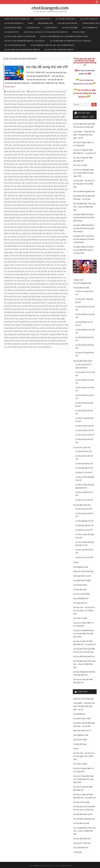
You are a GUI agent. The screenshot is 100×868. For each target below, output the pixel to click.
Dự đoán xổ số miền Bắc (29, 224)
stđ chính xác (9, 325)
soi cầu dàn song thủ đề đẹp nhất (33, 249)
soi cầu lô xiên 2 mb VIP (85, 426)
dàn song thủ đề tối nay (51, 183)
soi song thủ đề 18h (22, 281)
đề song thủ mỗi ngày (27, 199)
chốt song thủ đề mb (55, 151)
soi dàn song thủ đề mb (54, 278)
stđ (48, 322)
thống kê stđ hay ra (42, 341)
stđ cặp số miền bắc (58, 322)
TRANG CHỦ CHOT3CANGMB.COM (17, 19)
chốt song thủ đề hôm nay (36, 151)
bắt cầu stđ (35, 95)
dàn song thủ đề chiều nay (48, 161)
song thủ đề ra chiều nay (49, 315)
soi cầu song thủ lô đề (16, 271)
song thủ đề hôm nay (30, 306)
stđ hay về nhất (49, 325)
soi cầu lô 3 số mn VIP (84, 530)
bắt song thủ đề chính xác (34, 101)
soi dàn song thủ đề (36, 278)
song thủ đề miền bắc (50, 309)
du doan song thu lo (50, 221)
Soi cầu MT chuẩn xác (82, 448)
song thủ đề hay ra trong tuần (19, 303)
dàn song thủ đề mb (59, 174)
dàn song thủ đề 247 (16, 158)
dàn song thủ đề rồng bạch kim (47, 180)
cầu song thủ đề (14, 136)
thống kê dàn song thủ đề (29, 338)
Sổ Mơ (31, 23)
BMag (36, 866)
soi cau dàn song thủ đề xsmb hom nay (28, 252)
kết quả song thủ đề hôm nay (43, 230)
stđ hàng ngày (28, 325)
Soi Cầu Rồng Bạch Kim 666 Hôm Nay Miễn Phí (22, 50)
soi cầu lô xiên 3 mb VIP (85, 430)
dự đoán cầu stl (41, 202)
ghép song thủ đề (25, 227)
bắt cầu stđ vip (40, 98)
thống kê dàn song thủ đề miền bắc (54, 338)
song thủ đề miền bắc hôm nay (37, 312)
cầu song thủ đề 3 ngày (30, 136)
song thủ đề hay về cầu (56, 303)
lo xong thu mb (23, 237)
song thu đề (31, 290)
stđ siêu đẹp (18, 331)
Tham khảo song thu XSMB (50, 334)
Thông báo (78, 852)
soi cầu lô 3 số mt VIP (84, 472)
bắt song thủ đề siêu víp (14, 110)
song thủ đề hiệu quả (12, 306)
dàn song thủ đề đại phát (48, 164)
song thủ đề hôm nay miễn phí (50, 306)
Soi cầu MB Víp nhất (42, 19)
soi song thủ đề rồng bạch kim (29, 287)
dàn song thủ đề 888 (50, 158)
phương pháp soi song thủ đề (30, 243)
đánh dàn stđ (13, 196)
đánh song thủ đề (26, 196)
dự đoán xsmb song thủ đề (50, 224)
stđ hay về (38, 325)
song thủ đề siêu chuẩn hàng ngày (51, 319)
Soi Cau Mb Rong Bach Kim (15, 45)
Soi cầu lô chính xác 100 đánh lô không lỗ (26, 256)
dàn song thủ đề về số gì (27, 186)
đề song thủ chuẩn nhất (53, 196)
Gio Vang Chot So (12, 32)
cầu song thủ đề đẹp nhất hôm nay (25, 142)
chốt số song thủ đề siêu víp (46, 148)
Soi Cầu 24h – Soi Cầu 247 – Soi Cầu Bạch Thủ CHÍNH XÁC (46, 32)
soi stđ (60, 287)
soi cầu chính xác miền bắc (52, 243)
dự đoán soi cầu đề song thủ (37, 211)
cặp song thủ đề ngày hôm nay (36, 126)
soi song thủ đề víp (49, 287)
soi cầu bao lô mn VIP (84, 509)
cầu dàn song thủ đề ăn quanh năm (18, 129)
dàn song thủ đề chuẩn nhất (26, 164)
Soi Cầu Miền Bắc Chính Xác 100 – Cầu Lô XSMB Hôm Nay (52, 45)
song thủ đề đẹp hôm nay (51, 297)
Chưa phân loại (79, 714)
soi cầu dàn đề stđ (27, 246)
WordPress (67, 866)
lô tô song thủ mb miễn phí (42, 233)
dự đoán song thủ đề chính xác (24, 215)
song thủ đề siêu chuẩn (28, 319)
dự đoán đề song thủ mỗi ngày (41, 208)
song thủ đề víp (25, 322)
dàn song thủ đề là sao (41, 174)
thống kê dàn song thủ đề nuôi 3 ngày (19, 341)
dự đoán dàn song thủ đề (38, 205)
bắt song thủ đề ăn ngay (56, 98)
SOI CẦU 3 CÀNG (79, 32)
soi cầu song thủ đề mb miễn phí (40, 265)
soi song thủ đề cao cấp (56, 281)
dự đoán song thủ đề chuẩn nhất (50, 215)
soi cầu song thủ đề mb (18, 265)
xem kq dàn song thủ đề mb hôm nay (22, 347)
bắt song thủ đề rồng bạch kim (32, 107)
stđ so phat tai (42, 331)
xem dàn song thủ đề (12, 344)
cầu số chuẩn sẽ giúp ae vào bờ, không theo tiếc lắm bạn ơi (85, 93)
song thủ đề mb (35, 309)
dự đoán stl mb (13, 224)
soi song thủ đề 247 (38, 281)
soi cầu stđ (30, 271)
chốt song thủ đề (19, 151)
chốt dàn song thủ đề (21, 145)
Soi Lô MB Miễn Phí (90, 28)
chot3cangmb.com (50, 8)
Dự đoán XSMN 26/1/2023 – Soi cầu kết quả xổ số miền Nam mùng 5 (84, 228)
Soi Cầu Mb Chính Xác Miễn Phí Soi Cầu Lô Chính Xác (71, 41)
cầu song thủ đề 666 (48, 136)
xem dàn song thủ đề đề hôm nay (34, 344)
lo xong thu (12, 237)
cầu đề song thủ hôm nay (48, 133)
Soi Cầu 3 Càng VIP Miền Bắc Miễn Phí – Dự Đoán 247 (25, 41)
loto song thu (52, 237)
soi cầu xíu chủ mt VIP (84, 500)
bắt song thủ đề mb (55, 104)
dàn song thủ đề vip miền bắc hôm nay (53, 189)
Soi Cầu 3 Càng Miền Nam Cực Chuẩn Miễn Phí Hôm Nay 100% (64, 36)
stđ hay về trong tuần (22, 328)
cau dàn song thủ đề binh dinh (44, 129)
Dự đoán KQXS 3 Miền (13, 28)
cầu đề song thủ (31, 133)
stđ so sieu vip (54, 331)
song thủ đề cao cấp (37, 293)
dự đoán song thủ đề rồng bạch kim (28, 221)
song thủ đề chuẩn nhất (31, 297)
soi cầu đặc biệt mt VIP (84, 464)
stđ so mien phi (29, 331)
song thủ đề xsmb (39, 322)
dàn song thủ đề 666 (33, 158)
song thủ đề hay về (39, 303)
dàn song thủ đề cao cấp (27, 161)
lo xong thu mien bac (38, 237)
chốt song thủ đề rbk (37, 155)
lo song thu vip (25, 233)
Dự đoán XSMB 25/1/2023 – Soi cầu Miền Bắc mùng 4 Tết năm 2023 (84, 250)
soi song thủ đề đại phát (36, 284)
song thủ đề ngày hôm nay (29, 315)
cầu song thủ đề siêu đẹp (49, 142)
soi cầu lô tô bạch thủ (51, 256)
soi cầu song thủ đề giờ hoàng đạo (31, 262)
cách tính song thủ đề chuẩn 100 (41, 120)
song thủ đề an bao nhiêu (18, 293)
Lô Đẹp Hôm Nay (51, 28)
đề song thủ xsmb (27, 202)
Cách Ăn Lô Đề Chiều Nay (68, 23)
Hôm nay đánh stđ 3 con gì (43, 227)
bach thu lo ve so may (38, 92)
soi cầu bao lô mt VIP (84, 451)
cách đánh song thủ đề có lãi (30, 117)
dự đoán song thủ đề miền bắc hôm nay (37, 218)
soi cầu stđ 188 (41, 271)
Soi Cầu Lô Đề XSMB (70, 28)
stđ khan (35, 328)
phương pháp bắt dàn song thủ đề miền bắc (38, 240)
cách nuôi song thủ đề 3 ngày (53, 117)
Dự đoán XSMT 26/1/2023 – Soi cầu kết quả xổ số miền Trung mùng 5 (84, 239)
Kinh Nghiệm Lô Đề (45, 23)
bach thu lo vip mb (54, 92)
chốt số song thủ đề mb (25, 148)
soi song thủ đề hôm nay (55, 284)
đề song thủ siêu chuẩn (45, 199)
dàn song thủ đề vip (45, 186)
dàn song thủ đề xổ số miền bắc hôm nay (20, 192)
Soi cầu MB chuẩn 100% (65, 19)
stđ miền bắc (50, 328)
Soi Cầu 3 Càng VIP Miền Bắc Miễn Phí (59, 50)
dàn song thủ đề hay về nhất (18, 170)
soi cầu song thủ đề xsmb (31, 268)
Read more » (10, 87)
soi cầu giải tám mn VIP (84, 521)
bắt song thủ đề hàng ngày (36, 104)
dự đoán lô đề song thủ (16, 211)
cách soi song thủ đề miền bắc (16, 120)
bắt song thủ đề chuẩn (54, 101)
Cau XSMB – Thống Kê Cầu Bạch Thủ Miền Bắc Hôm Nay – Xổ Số (84, 135)
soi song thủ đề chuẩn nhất (15, 284)
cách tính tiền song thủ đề (44, 123)
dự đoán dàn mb (21, 205)
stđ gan (18, 325)
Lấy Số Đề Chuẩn (33, 28)
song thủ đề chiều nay (54, 293)
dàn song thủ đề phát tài (24, 180)
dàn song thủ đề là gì (23, 174)
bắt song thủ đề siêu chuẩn (55, 107)
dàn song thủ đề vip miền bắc (26, 189)
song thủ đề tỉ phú (11, 322)
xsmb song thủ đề (44, 347)
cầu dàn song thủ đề (57, 126)
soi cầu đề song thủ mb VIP (47, 67)
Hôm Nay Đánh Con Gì (82, 576)
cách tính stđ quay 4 (25, 123)
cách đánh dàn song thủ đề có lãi (49, 114)
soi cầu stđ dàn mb (55, 271)
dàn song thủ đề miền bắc (40, 177)
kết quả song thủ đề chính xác (19, 230)
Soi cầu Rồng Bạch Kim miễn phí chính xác (45, 259)
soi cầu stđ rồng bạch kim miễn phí (44, 274)
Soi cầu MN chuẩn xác (13, 23)
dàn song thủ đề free (21, 167)
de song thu (38, 196)
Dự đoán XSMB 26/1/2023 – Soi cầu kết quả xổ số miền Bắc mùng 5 (84, 218)
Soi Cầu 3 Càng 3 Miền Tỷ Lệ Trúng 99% (20, 36)
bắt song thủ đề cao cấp (13, 101)
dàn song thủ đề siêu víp (31, 183)
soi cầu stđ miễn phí (21, 274)
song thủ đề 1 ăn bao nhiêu (47, 290)
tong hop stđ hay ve (58, 341)
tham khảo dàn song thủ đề (28, 334)
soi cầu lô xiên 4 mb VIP (85, 435)
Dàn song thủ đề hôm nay (40, 170)
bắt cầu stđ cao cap (48, 95)
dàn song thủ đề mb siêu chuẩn (16, 177)
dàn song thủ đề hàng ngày (41, 167)
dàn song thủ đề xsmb (45, 192)
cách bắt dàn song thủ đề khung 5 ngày (39, 110)
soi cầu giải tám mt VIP (84, 468)
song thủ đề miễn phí (58, 312)
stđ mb (42, 328)
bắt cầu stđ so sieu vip (25, 98)
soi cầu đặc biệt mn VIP (85, 525)
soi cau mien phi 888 (20, 259)
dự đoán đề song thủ (20, 208)
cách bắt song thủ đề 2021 (25, 114)
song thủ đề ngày (11, 315)
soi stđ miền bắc (19, 290)
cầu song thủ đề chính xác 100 (32, 139)
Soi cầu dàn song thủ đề (45, 246)
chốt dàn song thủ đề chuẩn (41, 145)
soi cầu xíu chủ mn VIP (84, 557)
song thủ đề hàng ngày (33, 300)
